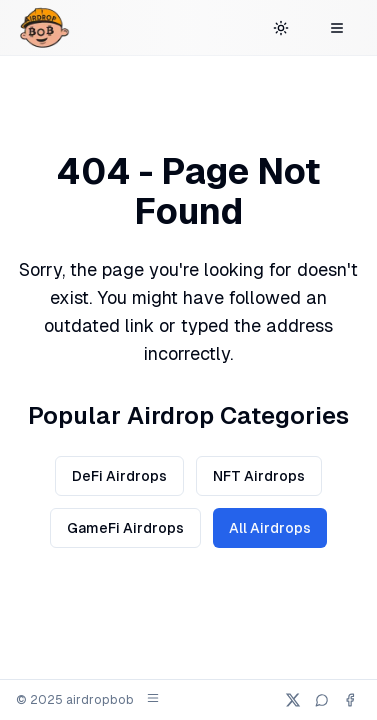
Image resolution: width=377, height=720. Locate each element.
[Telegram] (322, 700)
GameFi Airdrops (125, 528)
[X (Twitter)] (293, 700)
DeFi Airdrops (119, 476)
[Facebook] (350, 700)
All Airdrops (270, 528)
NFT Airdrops (259, 476)
